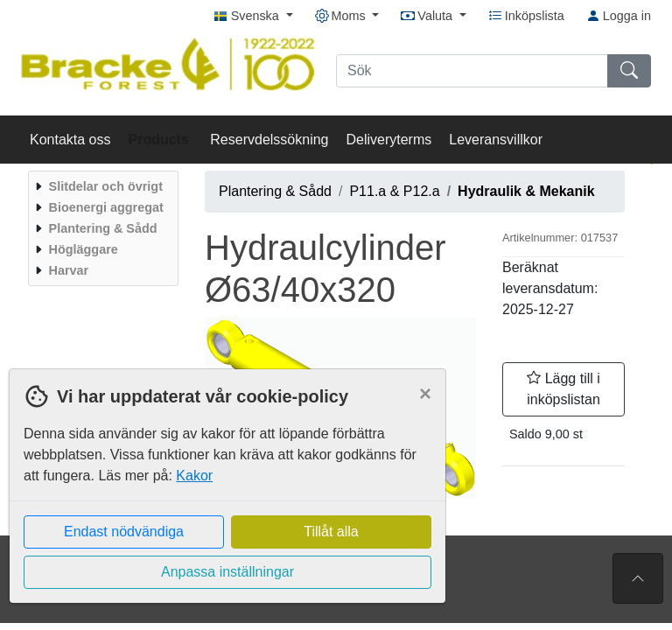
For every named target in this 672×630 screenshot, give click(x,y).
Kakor (194, 476)
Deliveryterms (388, 140)
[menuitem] (101, 186)
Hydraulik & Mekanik (526, 191)
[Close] (425, 394)
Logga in (619, 16)
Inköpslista (526, 16)
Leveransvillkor (496, 140)
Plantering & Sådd (275, 191)
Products (161, 140)
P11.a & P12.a (394, 191)
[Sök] (472, 71)
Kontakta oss (70, 140)
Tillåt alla (331, 532)
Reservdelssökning (269, 140)
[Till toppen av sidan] (638, 578)
